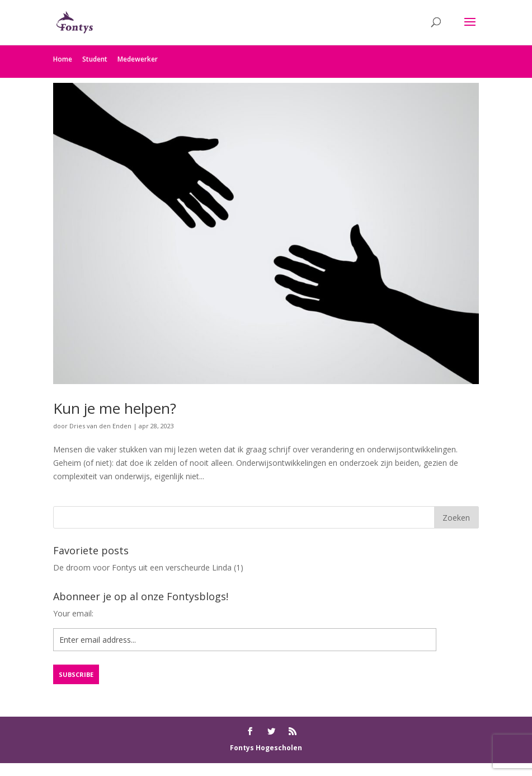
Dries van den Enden (100, 426)
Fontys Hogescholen (266, 748)
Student (95, 59)
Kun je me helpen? (115, 408)
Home (63, 59)
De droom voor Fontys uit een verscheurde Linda (142, 567)
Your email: (73, 613)
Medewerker (138, 59)
